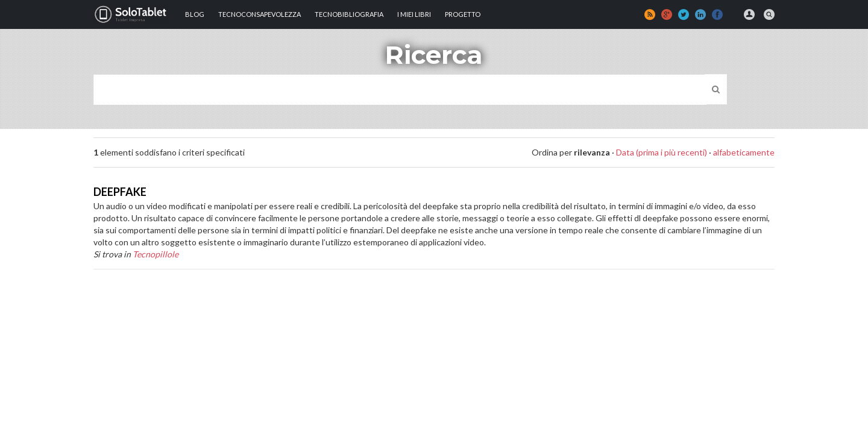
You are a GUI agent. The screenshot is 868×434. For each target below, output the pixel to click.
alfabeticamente (744, 152)
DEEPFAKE (120, 192)
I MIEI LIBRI (414, 14)
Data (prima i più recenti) (662, 152)
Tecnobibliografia (349, 14)
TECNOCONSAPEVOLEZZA (259, 14)
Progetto (463, 14)
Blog (195, 14)
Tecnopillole (156, 254)
